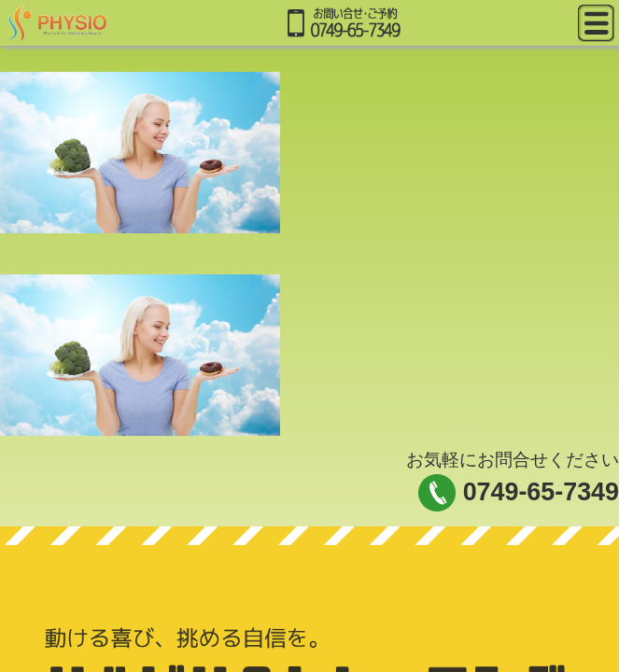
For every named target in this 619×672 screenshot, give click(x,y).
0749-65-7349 (541, 492)
